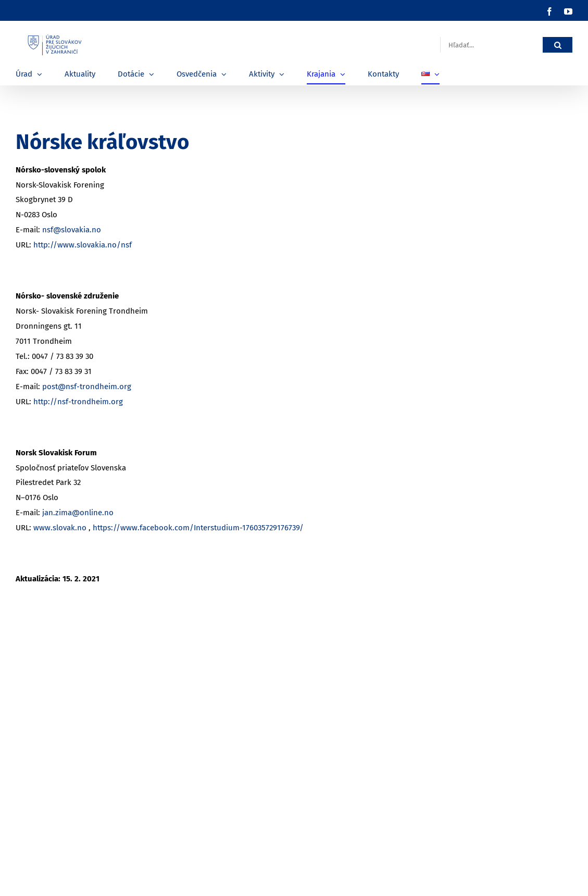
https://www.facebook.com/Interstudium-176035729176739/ (198, 528)
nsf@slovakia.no (72, 230)
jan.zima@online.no (78, 513)
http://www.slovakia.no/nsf (83, 245)
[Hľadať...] (491, 45)
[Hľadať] (558, 45)
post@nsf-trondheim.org (87, 387)
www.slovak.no (60, 528)
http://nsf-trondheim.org (78, 402)
